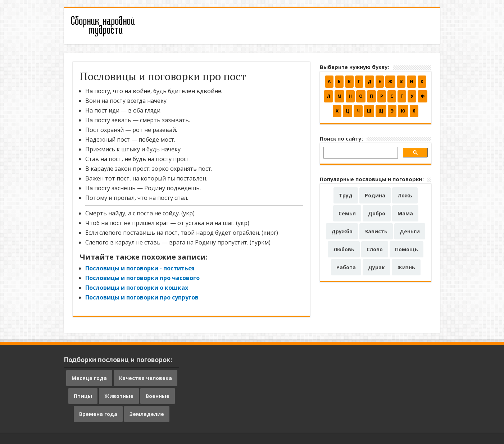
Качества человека (146, 378)
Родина (375, 195)
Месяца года (89, 378)
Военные (158, 396)
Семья (347, 213)
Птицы (83, 396)
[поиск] (360, 154)
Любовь (344, 249)
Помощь (407, 249)
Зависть (376, 231)
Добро (377, 213)
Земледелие (147, 414)
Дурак (376, 267)
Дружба (342, 231)
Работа (346, 267)
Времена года (98, 414)
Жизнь (406, 267)
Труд (346, 195)
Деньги (410, 231)
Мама (405, 213)
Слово (375, 249)
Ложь (405, 195)
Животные (119, 396)
